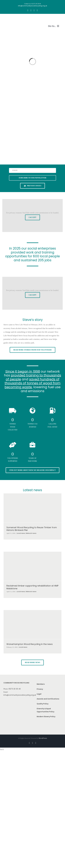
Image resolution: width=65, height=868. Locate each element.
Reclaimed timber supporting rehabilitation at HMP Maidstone (32, 587)
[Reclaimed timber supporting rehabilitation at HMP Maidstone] (32, 566)
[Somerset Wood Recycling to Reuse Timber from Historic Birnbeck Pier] (32, 508)
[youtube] (34, 10)
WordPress (43, 738)
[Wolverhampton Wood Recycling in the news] (32, 625)
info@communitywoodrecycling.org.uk (20, 695)
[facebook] (28, 10)
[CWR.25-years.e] (12, 18)
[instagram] (31, 10)
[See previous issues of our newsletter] (33, 186)
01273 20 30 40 (15, 689)
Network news (31, 533)
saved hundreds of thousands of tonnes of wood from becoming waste (33, 383)
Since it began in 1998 (23, 372)
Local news (21, 533)
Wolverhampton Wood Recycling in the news (30, 644)
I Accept (33, 217)
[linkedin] (37, 10)
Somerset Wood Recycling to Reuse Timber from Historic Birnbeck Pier (32, 529)
